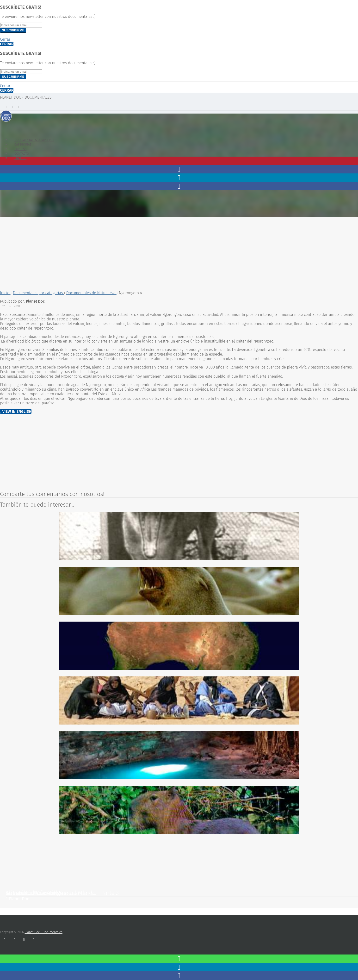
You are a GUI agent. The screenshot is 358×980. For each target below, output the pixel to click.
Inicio (5, 293)
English (20, 158)
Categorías (23, 145)
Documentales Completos (34, 140)
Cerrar (5, 39)
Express (20, 149)
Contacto (22, 154)
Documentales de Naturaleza (91, 293)
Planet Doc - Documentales (44, 932)
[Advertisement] (144, 253)
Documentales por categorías (38, 293)
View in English (16, 411)
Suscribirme (13, 30)
